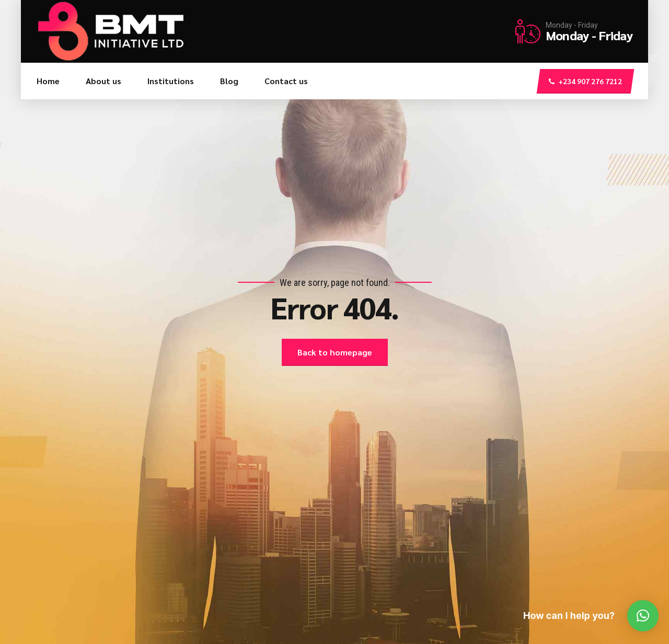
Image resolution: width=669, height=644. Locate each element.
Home (48, 81)
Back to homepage (335, 352)
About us (103, 81)
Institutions (171, 81)
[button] (643, 616)
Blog (229, 81)
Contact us (286, 81)
